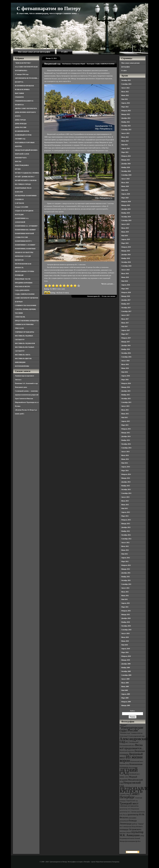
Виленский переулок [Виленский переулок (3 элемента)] (127, 751)
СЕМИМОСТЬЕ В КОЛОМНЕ (26, 305)
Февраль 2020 (126, 202)
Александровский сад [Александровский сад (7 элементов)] (134, 740)
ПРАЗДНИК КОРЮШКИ (24, 283)
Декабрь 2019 (126, 209)
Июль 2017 (125, 319)
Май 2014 (125, 463)
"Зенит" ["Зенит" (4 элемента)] (123, 725)
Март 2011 (125, 607)
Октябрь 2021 (126, 126)
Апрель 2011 (126, 603)
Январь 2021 (126, 160)
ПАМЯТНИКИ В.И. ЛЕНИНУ (25, 230)
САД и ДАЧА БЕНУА (22, 290)
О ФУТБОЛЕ (20, 203)
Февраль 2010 (126, 656)
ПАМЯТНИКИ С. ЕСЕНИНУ (25, 245)
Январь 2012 (126, 569)
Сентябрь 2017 (126, 311)
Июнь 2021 (125, 141)
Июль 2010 (125, 637)
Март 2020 (125, 198)
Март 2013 (125, 516)
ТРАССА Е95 (19, 328)
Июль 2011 (125, 592)
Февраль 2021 (126, 156)
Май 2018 (125, 281)
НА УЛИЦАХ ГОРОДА (23, 184)
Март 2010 (125, 652)
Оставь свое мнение (108, 296)
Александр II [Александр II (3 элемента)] (124, 736)
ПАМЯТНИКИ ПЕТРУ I (23, 241)
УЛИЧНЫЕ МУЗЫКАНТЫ (25, 332)
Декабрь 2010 (126, 618)
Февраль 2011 (126, 611)
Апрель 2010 (126, 649)
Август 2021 (125, 133)
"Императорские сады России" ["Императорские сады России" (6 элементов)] (131, 729)
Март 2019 (125, 243)
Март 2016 (125, 380)
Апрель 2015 (126, 421)
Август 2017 (125, 315)
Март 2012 (125, 561)
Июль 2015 (125, 410)
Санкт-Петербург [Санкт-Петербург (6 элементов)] (130, 795)
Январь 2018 (126, 296)
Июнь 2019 (125, 232)
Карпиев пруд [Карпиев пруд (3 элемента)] (124, 764)
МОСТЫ (18, 161)
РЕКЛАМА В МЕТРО (23, 287)
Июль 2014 (125, 455)
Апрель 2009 (126, 694)
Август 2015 (125, 406)
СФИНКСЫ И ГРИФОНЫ (24, 324)
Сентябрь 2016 (126, 357)
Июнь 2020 (125, 186)
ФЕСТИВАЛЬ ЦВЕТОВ (23, 359)
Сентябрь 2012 (126, 539)
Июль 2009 (125, 683)
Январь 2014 (126, 478)
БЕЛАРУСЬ (19, 82)
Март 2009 (125, 698)
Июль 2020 (125, 183)
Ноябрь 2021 (126, 122)
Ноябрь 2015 (126, 395)
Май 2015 (125, 417)
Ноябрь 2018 (126, 258)
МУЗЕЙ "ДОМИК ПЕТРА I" (25, 177)
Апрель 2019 (126, 239)
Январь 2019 (126, 251)
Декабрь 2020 (126, 164)
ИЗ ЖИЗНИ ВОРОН (22, 131)
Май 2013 (125, 508)
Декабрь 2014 (126, 436)
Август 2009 (125, 679)
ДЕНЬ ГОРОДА (20, 120)
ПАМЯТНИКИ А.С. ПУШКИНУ (26, 226)
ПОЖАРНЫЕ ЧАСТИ (23, 279)
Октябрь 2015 (126, 399)
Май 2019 (125, 236)
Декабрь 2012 (126, 527)
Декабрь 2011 (126, 573)
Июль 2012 (125, 546)
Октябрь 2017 (126, 308)
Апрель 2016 (126, 376)
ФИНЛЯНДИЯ (20, 362)
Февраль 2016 (126, 383)
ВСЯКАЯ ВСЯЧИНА (22, 89)
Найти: (133, 711)
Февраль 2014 (126, 474)
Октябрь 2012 (126, 535)
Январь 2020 (126, 205)
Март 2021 (125, 152)
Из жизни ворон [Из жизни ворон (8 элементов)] (131, 759)
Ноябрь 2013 (126, 486)
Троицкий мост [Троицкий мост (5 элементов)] (129, 803)
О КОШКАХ (19, 199)
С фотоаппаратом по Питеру (49, 8)
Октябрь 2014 (126, 444)
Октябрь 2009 (126, 671)
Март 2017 (125, 334)
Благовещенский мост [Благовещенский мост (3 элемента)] (127, 745)
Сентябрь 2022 (126, 84)
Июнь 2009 (125, 687)
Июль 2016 (125, 364)
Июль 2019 (125, 228)
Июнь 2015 (125, 414)
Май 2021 (125, 145)
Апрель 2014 (126, 467)
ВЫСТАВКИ (19, 93)
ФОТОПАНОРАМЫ (22, 366)
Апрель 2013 (126, 512)
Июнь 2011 (125, 596)
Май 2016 (125, 372)
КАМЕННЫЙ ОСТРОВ (23, 135)
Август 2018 (125, 270)
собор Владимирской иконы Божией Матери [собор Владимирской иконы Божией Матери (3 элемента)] (132, 838)
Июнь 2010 (125, 641)
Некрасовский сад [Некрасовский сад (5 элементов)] (130, 784)
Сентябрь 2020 (126, 175)
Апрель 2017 (126, 330)
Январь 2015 (126, 433)
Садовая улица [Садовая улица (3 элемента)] (125, 794)
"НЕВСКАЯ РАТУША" (23, 63)
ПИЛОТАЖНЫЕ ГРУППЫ (25, 271)
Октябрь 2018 (126, 262)
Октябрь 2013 (126, 489)
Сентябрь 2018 (126, 266)
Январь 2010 (126, 660)
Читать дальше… (108, 284)
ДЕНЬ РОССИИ (21, 127)
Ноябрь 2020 (126, 167)
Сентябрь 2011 (126, 584)
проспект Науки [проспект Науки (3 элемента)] (125, 832)
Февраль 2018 (126, 292)
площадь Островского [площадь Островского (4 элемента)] (130, 829)
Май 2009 (125, 690)
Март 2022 (125, 107)
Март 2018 (125, 289)
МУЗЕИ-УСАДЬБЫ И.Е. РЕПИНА (27, 173)
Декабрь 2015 (126, 391)
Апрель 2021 (126, 148)
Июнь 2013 (125, 505)
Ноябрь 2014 (126, 440)
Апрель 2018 (126, 285)
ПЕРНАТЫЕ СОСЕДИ (23, 256)
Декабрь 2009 (126, 664)
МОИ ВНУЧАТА (21, 158)
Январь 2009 (126, 705)
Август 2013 (125, 497)
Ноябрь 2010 (126, 622)
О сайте (64, 52)
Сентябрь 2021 (126, 130)
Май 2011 (125, 599)
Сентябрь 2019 (126, 220)
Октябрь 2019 (126, 217)
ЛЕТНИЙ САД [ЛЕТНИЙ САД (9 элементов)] (129, 772)
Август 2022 (125, 88)
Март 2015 (125, 425)
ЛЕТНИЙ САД (20, 139)
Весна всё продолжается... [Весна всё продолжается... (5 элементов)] (132, 747)
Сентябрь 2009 (126, 675)
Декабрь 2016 (126, 345)
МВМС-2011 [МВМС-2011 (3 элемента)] (124, 777)
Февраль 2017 (126, 338)
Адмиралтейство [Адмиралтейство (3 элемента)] (137, 733)
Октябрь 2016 (126, 353)
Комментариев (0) (94, 296)
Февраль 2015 (126, 429)
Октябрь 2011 (126, 580)
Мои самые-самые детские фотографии (34, 52)
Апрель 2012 (126, 558)
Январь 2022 (126, 114)
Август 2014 (125, 452)
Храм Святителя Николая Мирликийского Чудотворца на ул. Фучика (27, 402)
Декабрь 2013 (126, 482)
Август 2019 (125, 224)
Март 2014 (125, 471)
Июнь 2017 (125, 323)
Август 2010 (125, 633)
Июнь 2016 (125, 368)
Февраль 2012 (126, 565)
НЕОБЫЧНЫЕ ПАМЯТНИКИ (26, 196)
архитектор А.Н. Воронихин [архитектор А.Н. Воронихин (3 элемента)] (129, 809)
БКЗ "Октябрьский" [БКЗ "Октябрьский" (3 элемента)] (132, 742)
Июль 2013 (125, 501)
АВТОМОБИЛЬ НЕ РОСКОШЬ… (27, 78)
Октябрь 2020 (126, 171)
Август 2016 (125, 361)
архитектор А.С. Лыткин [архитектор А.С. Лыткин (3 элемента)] (128, 812)
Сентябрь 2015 (126, 402)
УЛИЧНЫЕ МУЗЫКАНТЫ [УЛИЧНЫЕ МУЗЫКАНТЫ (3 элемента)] (129, 806)
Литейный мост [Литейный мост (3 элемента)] (134, 774)
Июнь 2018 (125, 277)
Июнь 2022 (125, 95)
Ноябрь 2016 (126, 349)
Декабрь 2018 (126, 255)
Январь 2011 (126, 615)
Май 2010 (125, 645)
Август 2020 (125, 179)
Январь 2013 (126, 524)
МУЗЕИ (18, 169)
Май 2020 (125, 190)
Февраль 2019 (126, 247)
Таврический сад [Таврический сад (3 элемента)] (132, 801)
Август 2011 (125, 588)
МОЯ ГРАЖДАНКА (22, 165)
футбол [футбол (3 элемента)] (138, 841)
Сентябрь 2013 (126, 493)
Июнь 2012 (125, 550)
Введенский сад (52, 64)
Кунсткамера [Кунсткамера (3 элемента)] (133, 767)
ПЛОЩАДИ (19, 275)
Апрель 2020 (126, 194)
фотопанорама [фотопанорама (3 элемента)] (130, 841)
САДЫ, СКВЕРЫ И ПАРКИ (25, 294)
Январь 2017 (126, 342)
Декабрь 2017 (126, 300)
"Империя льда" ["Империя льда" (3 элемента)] (125, 733)
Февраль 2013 (126, 520)
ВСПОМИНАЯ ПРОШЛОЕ (25, 86)
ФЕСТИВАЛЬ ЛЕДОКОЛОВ (25, 343)
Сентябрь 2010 (126, 630)
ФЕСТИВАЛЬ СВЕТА (23, 355)
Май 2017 (125, 327)
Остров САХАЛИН (22, 207)
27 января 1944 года (22, 74)
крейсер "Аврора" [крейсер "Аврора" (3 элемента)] (138, 824)
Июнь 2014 (125, 459)
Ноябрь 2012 (126, 531)
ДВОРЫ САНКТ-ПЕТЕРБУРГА (26, 108)
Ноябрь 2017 (126, 304)
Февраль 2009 (126, 702)
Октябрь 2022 (126, 80)
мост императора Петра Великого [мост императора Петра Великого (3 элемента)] (131, 827)
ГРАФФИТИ (19, 97)
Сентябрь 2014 (126, 448)
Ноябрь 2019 (126, 213)
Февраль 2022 (126, 111)
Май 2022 (125, 99)
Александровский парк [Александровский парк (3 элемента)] (137, 736)
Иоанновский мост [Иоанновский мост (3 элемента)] (137, 761)
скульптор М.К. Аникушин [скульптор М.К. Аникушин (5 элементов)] (132, 834)
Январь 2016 (126, 387)
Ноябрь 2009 (126, 668)
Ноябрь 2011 (126, 577)
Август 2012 (125, 543)
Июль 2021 (125, 137)
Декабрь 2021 (126, 118)
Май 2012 (125, 554)
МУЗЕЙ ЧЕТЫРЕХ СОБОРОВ (26, 180)
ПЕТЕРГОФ (19, 260)
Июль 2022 (125, 92)
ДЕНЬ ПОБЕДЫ (21, 124)
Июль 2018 (125, 273)
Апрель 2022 (126, 103)
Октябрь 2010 (126, 626)
